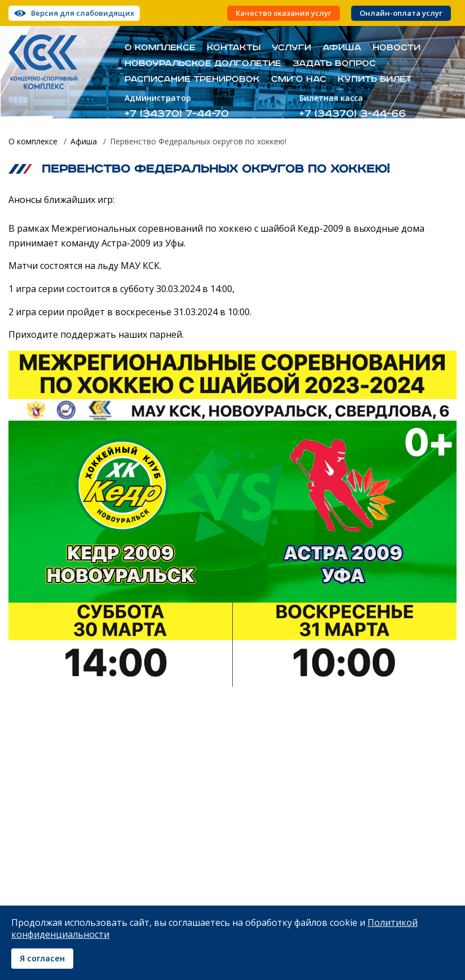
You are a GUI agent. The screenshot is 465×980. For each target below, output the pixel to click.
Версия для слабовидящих (83, 13)
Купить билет (375, 80)
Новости (397, 48)
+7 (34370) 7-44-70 (177, 114)
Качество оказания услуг (284, 13)
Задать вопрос (334, 64)
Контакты (234, 48)
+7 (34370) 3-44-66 (353, 114)
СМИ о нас (299, 80)
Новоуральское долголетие (203, 64)
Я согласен (42, 958)
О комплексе (160, 48)
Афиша (342, 48)
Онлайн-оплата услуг (401, 13)
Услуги (291, 48)
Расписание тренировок (192, 80)
